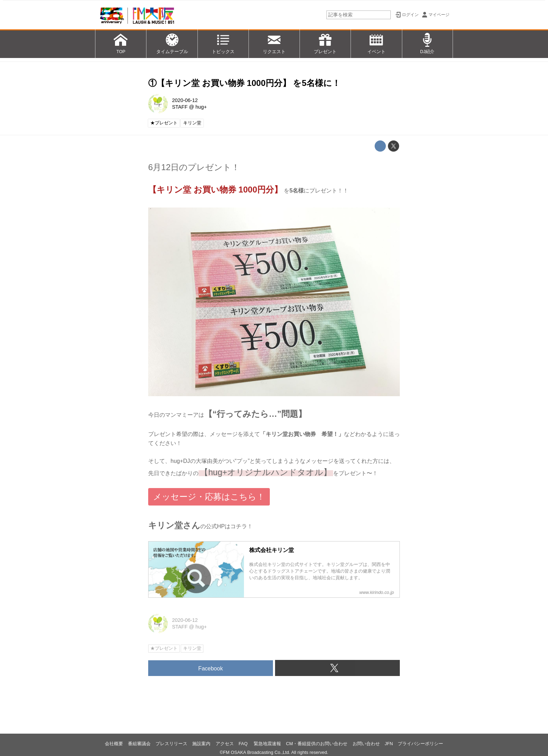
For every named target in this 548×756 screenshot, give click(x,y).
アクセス (225, 744)
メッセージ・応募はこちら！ (209, 497)
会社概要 (114, 744)
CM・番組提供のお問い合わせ (317, 744)
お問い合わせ (366, 744)
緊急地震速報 (267, 744)
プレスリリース (171, 744)
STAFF (180, 107)
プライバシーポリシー (420, 744)
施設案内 (201, 744)
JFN (389, 744)
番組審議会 (139, 744)
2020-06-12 (185, 100)
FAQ (244, 744)
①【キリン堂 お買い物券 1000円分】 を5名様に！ (244, 83)
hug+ (201, 107)
